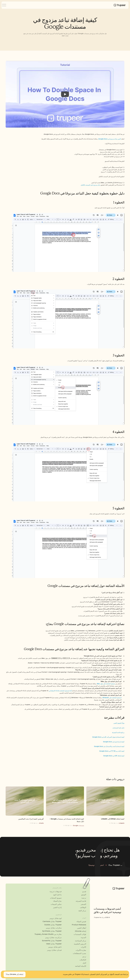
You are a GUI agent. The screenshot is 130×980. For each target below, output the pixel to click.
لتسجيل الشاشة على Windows (112, 698)
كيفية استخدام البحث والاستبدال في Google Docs (109, 746)
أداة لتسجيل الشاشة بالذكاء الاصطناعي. (60, 691)
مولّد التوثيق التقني (119, 723)
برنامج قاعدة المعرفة (118, 732)
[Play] (65, 94)
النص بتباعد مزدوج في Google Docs (110, 139)
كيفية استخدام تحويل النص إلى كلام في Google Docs (108, 737)
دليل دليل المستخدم (119, 728)
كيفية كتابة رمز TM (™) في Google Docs (112, 751)
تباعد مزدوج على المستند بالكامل (91, 185)
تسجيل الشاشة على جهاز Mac (106, 684)
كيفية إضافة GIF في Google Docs (114, 756)
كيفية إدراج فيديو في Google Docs (114, 742)
